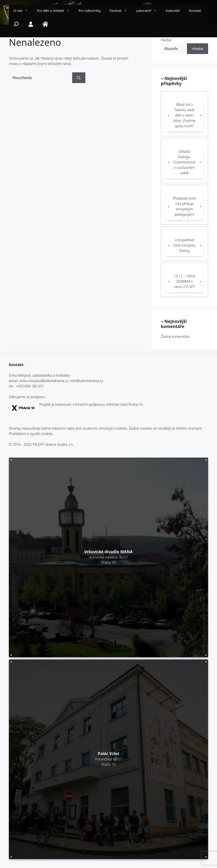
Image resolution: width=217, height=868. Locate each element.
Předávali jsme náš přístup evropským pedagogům (184, 207)
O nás (23, 11)
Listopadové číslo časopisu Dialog (184, 246)
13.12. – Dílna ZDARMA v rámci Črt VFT (184, 282)
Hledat (166, 41)
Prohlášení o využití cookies (31, 434)
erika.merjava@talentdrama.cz (44, 381)
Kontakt (195, 11)
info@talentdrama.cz (87, 381)
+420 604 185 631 (30, 387)
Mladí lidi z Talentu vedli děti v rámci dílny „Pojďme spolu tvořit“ (184, 116)
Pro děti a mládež (56, 11)
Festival (121, 11)
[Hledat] (79, 78)
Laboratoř (149, 11)
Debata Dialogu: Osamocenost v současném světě (184, 163)
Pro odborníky (90, 11)
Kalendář (173, 11)
